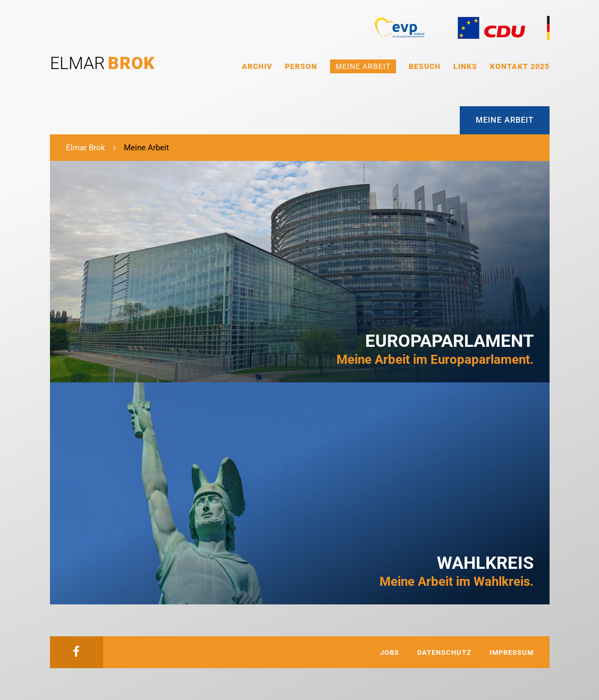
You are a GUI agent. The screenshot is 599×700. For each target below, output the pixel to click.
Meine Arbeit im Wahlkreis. (457, 571)
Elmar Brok (86, 148)
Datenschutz (444, 652)
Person (301, 66)
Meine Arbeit (363, 66)
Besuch (425, 66)
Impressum (512, 652)
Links (465, 66)
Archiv (257, 66)
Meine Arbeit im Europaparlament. (435, 349)
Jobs (390, 652)
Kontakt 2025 (520, 66)
